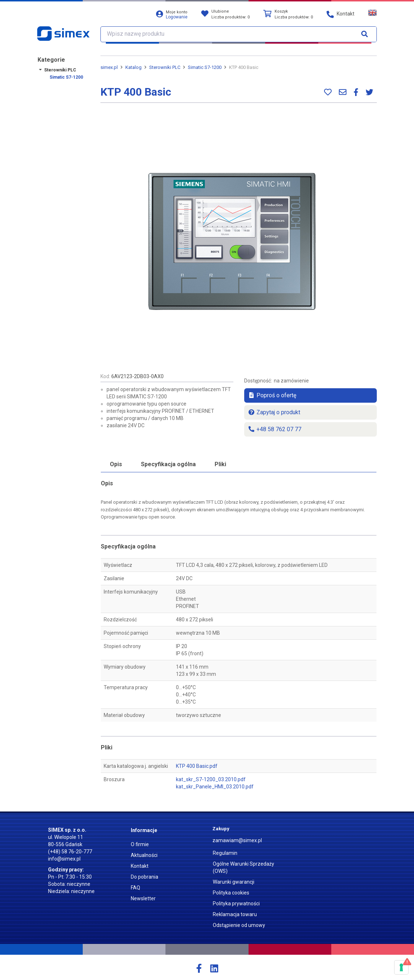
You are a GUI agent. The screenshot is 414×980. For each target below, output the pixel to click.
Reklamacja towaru (235, 914)
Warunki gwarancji (234, 882)
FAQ (135, 888)
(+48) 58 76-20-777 (70, 852)
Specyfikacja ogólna (168, 464)
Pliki (220, 464)
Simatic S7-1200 (66, 77)
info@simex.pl (64, 859)
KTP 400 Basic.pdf (197, 766)
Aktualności (144, 855)
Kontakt (140, 866)
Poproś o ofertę (272, 395)
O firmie (140, 844)
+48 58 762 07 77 (275, 429)
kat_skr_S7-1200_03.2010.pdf (211, 779)
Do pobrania (145, 877)
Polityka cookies (231, 893)
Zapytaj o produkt (274, 412)
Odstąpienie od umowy (239, 925)
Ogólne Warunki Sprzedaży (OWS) (243, 867)
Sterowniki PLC (60, 70)
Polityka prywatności (236, 904)
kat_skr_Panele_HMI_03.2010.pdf (215, 787)
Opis (116, 464)
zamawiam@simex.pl (237, 840)
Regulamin (225, 853)
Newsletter (143, 898)
